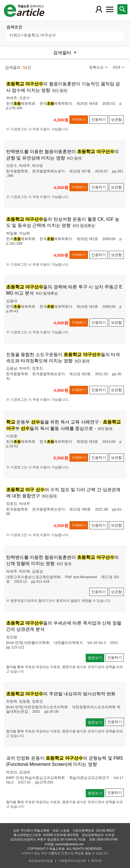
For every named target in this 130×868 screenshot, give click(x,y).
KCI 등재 (60, 91)
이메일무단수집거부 (72, 861)
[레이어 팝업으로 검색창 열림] (122, 9)
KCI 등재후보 (84, 226)
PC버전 (97, 861)
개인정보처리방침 (41, 861)
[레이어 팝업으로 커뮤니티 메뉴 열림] (110, 9)
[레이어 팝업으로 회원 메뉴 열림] (99, 9)
